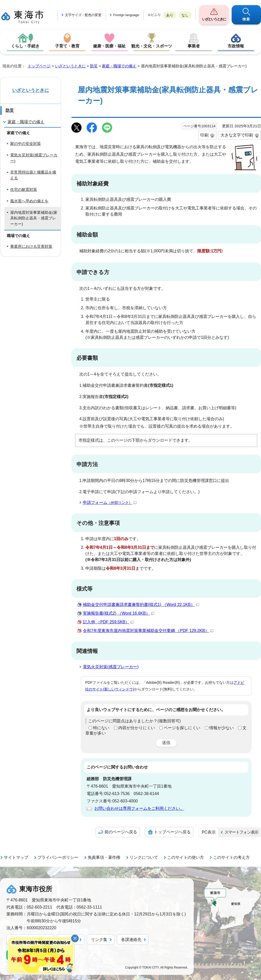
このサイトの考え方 (231, 857)
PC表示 (208, 832)
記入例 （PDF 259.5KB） (108, 622)
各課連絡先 (131, 940)
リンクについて (144, 857)
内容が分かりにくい (137, 728)
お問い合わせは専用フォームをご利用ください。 (139, 808)
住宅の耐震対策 (24, 189)
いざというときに (214, 19)
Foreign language (126, 15)
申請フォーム (110, 503)
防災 (94, 66)
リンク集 (99, 940)
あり (170, 15)
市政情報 (236, 46)
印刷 (204, 135)
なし (185, 15)
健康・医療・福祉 (109, 46)
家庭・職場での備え (119, 66)
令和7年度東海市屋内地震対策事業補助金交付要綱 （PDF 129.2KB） (148, 631)
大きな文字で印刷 (237, 135)
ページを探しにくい (182, 728)
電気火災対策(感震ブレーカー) (111, 667)
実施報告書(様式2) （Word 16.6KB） (119, 613)
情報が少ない (221, 728)
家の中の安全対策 (25, 144)
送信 (166, 743)
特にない (101, 728)
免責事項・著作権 (104, 857)
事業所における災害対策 (31, 246)
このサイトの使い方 (186, 857)
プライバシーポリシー (58, 857)
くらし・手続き (25, 46)
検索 (246, 19)
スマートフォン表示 (241, 832)
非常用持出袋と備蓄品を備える (33, 175)
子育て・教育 (67, 46)
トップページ (39, 66)
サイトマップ (16, 857)
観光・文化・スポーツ (152, 46)
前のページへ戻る (121, 832)
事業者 (194, 46)
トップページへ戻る (172, 832)
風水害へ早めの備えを (29, 201)
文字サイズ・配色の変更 (83, 15)
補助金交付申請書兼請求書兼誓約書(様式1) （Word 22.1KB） (141, 605)
